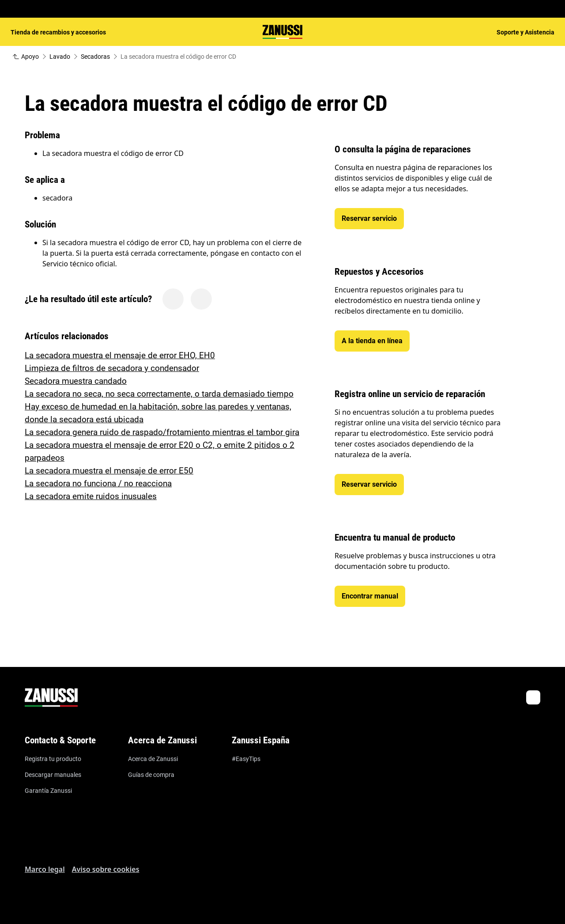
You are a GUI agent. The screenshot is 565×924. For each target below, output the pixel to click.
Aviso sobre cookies (106, 869)
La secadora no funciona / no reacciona (98, 483)
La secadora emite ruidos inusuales (91, 496)
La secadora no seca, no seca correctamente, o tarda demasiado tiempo (159, 394)
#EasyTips (246, 759)
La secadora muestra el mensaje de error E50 (109, 471)
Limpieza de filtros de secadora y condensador (112, 368)
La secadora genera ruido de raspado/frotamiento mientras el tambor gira (162, 432)
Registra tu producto (53, 759)
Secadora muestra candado (76, 381)
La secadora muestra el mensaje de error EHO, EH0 (120, 355)
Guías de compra (151, 775)
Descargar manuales (53, 775)
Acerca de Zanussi (153, 759)
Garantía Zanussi (48, 791)
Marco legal (45, 869)
